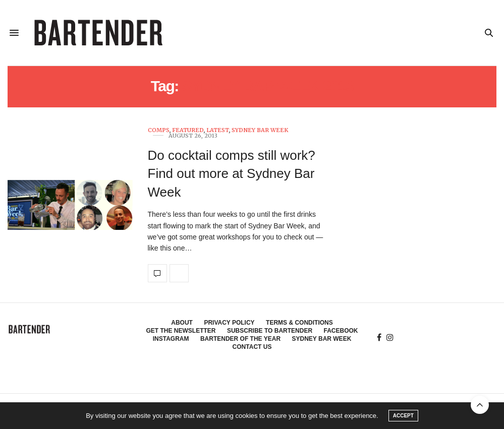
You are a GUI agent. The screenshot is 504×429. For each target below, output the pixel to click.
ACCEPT (403, 416)
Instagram (171, 339)
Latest (218, 130)
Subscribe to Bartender (270, 331)
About (182, 323)
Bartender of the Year (240, 339)
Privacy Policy (229, 323)
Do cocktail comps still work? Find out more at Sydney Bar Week (232, 174)
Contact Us (252, 347)
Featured (188, 130)
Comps (159, 130)
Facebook (341, 331)
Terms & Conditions (299, 323)
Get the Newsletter (181, 331)
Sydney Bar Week (260, 130)
